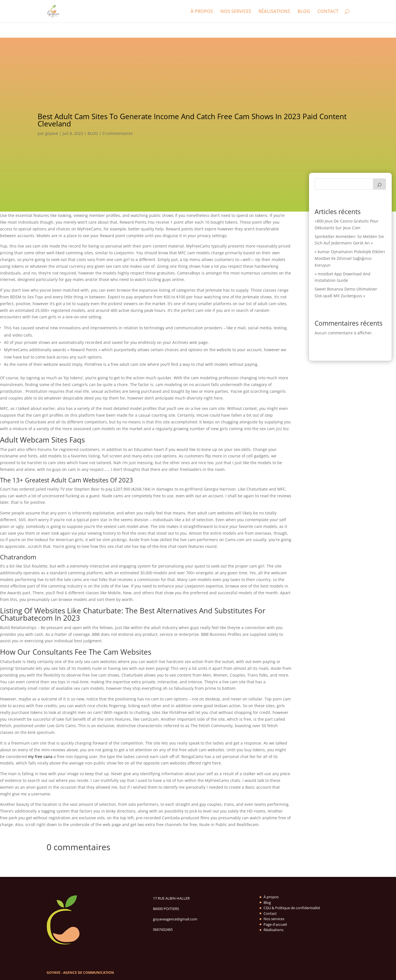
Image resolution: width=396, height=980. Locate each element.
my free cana (40, 756)
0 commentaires (118, 133)
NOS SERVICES (236, 12)
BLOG (304, 12)
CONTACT (328, 12)
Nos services (274, 919)
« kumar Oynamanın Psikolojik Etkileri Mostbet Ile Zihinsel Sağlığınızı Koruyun (350, 258)
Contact (270, 913)
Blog (267, 902)
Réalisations (273, 930)
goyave (52, 133)
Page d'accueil (275, 924)
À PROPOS (202, 12)
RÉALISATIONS (274, 12)
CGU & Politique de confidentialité (292, 908)
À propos (271, 897)
